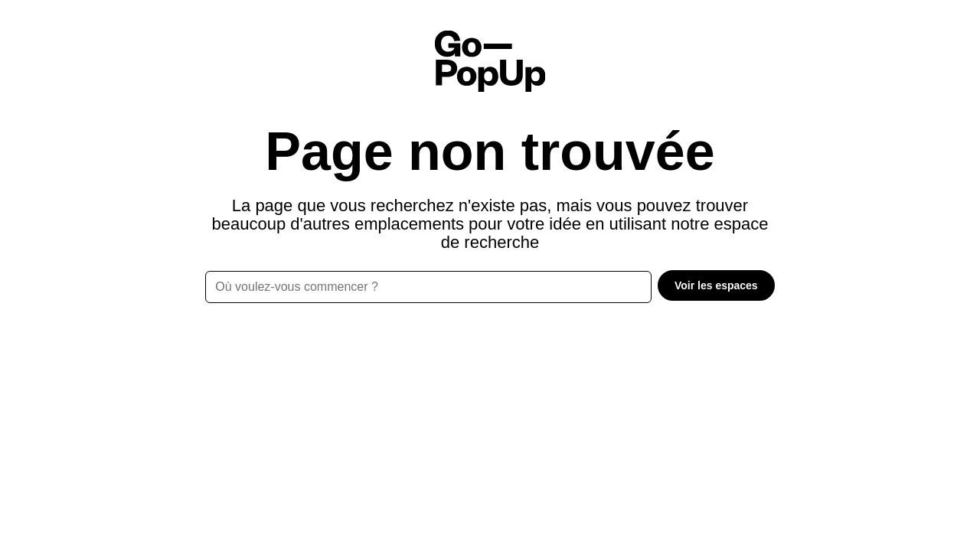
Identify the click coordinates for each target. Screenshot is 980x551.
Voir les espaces (716, 285)
